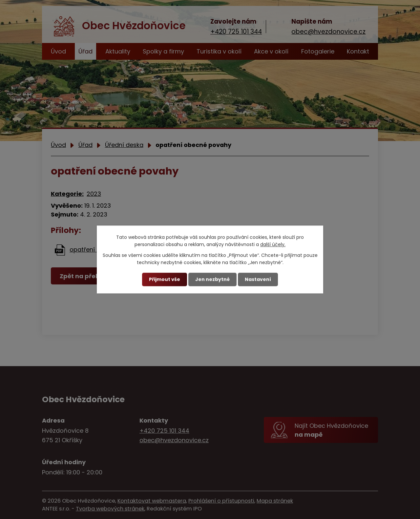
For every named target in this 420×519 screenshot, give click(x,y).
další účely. (273, 245)
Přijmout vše (165, 279)
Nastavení (258, 279)
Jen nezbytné (212, 279)
